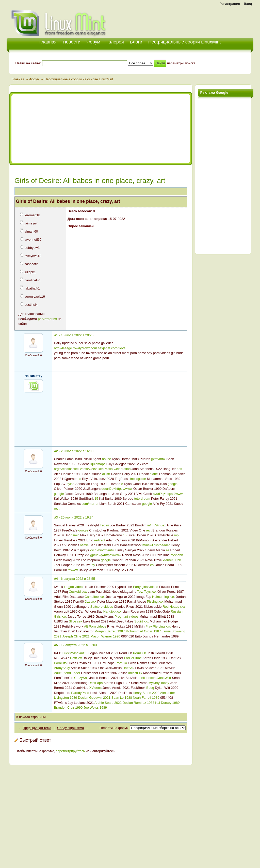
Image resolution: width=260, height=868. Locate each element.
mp (176, 535)
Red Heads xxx (174, 607)
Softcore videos (102, 607)
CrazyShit (81, 678)
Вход (248, 4)
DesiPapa (95, 683)
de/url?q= (109, 489)
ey (93, 565)
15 (96, 499)
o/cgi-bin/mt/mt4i (102, 550)
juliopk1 (30, 272)
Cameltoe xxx (95, 597)
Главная (18, 79)
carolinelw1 (33, 280)
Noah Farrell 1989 (146, 698)
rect (57, 508)
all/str (106, 474)
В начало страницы (31, 717)
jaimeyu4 (31, 223)
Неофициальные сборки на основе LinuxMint (79, 79)
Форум (93, 42)
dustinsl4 (31, 305)
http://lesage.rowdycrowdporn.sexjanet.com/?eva (90, 348)
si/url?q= (159, 494)
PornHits (60, 663)
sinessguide (137, 479)
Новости (72, 42)
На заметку (33, 376)
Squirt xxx (142, 621)
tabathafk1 (32, 288)
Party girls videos (146, 587)
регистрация (47, 319)
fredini (104, 525)
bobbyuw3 (32, 248)
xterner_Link (172, 560)
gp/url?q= (97, 555)
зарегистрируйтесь (71, 751)
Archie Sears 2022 (108, 703)
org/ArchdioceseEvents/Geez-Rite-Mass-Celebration (92, 469)
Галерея (115, 42)
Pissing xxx (155, 601)
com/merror (90, 504)
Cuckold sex (78, 592)
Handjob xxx (112, 611)
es (79, 479)
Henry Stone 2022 (146, 693)
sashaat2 (31, 264)
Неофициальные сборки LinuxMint (184, 42)
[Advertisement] (194, 20)
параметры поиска (181, 63)
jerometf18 (32, 215)
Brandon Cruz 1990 (68, 707)
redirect (100, 540)
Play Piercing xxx (158, 626)
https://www (124, 489)
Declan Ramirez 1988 (139, 703)
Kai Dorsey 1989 (167, 703)
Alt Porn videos (95, 626)
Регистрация (230, 4)
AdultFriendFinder (67, 673)
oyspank (177, 555)
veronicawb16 (35, 296)
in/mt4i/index (157, 525)
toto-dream (142, 499)
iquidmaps (98, 464)
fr (151, 540)
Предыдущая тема (37, 728)
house (107, 459)
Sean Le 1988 (122, 698)
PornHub (140, 653)
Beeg (150, 688)
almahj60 (31, 231)
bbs (179, 469)
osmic (75, 535)
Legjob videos (74, 587)
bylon (70, 484)
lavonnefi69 (33, 240)
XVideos (95, 688)
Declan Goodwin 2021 (94, 698)
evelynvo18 (33, 256)
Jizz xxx (91, 601)
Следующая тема (71, 728)
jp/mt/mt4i (158, 459)
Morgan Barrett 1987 (110, 631)
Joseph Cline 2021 (76, 636)
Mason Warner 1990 (105, 636)
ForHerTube (133, 658)
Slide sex (76, 621)
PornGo (121, 663)
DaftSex (76, 658)
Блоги (136, 42)
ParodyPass (80, 693)
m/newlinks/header (156, 545)
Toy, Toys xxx (147, 592)
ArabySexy (62, 668)
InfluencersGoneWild (156, 678)
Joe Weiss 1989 (95, 707)
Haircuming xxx (163, 597)
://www (73, 570)
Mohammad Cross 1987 (143, 631)
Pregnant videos (126, 616)
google (173, 484)
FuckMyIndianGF (75, 653)
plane (154, 474)
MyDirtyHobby (159, 683)
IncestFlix (135, 673)
